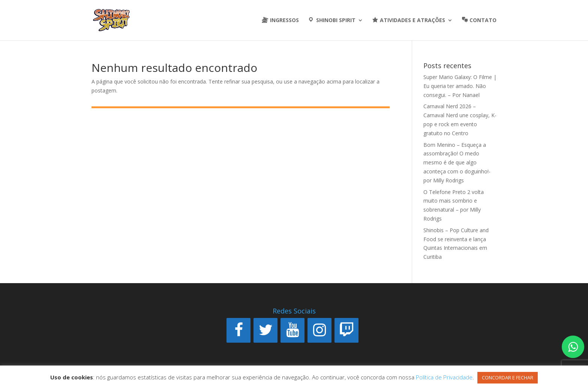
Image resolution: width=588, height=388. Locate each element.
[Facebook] (238, 330)
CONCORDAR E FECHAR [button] (508, 378)
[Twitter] (265, 330)
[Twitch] (346, 330)
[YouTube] (292, 330)
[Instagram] (319, 330)
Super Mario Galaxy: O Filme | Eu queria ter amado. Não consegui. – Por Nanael (460, 86)
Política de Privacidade (444, 377)
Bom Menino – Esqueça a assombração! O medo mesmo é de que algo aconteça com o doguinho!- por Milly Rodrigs (457, 163)
